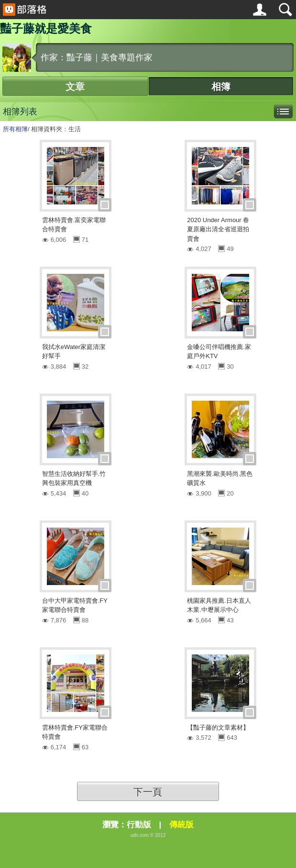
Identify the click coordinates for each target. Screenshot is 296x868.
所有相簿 (15, 129)
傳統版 (181, 825)
